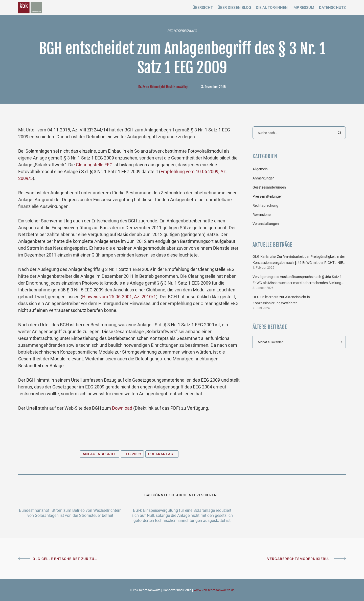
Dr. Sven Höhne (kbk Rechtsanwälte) (163, 87)
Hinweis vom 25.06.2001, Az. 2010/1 (119, 297)
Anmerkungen (264, 178)
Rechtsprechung (182, 31)
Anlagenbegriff (100, 454)
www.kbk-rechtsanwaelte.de (214, 590)
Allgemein (260, 169)
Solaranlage (162, 454)
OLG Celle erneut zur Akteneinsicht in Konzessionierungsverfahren (281, 300)
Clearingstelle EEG (94, 165)
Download (122, 408)
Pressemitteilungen (268, 196)
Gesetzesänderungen (269, 187)
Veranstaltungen (266, 224)
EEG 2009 (132, 454)
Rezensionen (263, 215)
